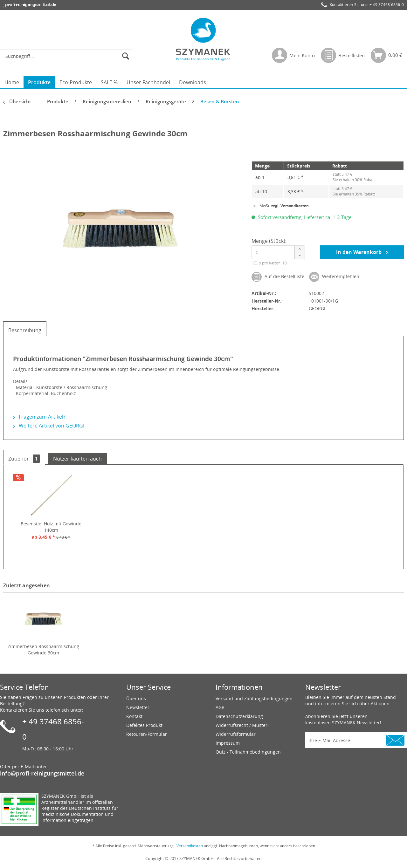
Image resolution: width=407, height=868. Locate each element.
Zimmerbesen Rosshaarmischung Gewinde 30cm (43, 649)
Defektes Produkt (144, 725)
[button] (300, 249)
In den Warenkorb (362, 252)
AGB (220, 707)
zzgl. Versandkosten (290, 206)
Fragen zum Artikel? (39, 417)
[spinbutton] (277, 252)
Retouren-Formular (147, 734)
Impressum (228, 743)
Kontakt (134, 716)
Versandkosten (190, 846)
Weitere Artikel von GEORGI (49, 426)
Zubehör (24, 459)
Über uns (136, 698)
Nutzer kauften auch (77, 459)
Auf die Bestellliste (278, 277)
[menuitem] (68, 56)
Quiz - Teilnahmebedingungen (248, 752)
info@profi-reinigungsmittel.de (42, 773)
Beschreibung (25, 330)
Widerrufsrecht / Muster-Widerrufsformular (242, 730)
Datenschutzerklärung (239, 716)
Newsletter (138, 707)
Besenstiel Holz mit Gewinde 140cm (51, 527)
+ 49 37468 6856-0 (387, 5)
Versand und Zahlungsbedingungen (254, 698)
